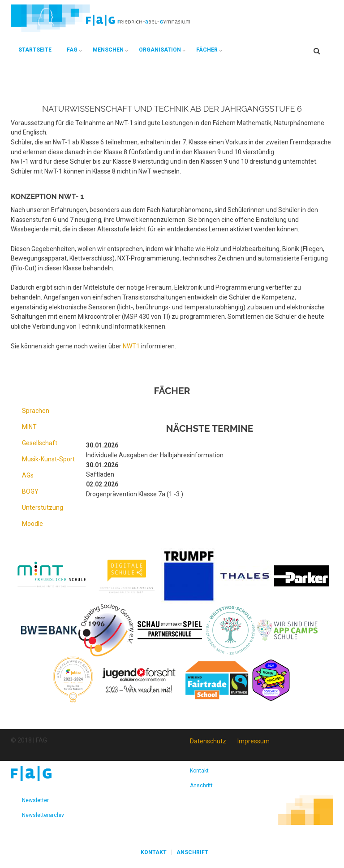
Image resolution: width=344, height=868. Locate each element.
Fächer (207, 50)
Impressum (254, 741)
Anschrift (201, 786)
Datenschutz (208, 741)
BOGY (30, 491)
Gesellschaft (40, 443)
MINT (29, 427)
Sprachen (36, 411)
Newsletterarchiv (43, 815)
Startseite (35, 50)
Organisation (160, 50)
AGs (28, 475)
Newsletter (35, 800)
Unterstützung (43, 508)
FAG (72, 50)
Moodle (32, 524)
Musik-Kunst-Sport (48, 459)
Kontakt (199, 771)
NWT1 (131, 346)
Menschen (108, 50)
